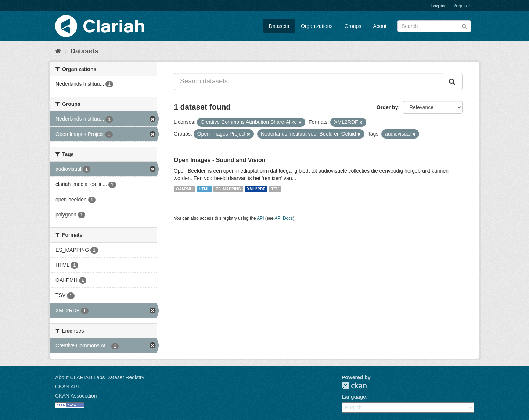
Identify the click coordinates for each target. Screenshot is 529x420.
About (380, 26)
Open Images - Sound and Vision (220, 160)
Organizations (317, 26)
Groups (353, 26)
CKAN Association (76, 396)
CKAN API (67, 387)
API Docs (284, 218)
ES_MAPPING (228, 189)
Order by (387, 107)
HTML (204, 189)
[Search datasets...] (308, 82)
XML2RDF (256, 189)
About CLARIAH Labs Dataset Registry (100, 377)
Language (354, 397)
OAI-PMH (184, 189)
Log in (438, 6)
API (260, 218)
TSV (275, 189)
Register (461, 6)
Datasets (279, 26)
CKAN (354, 386)
